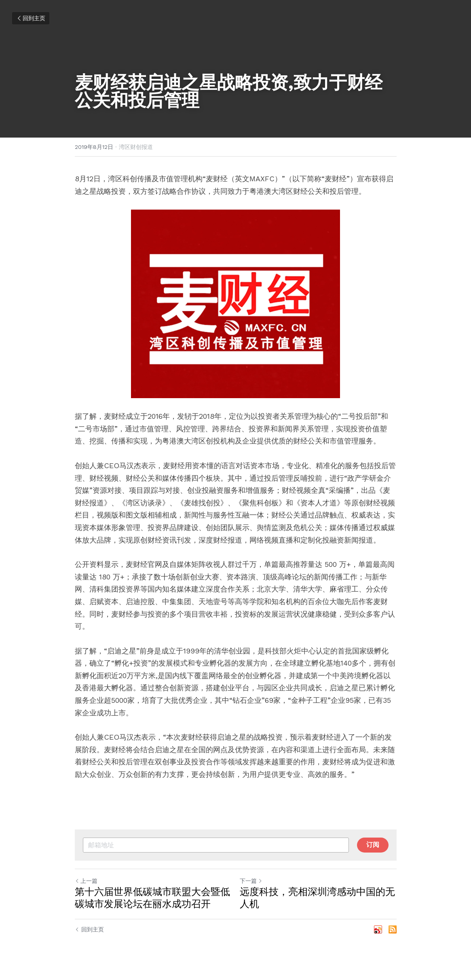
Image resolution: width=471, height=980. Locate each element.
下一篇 (251, 881)
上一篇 (86, 881)
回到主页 (31, 18)
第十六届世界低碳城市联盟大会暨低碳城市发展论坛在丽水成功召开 (152, 898)
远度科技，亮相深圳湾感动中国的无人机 (317, 898)
